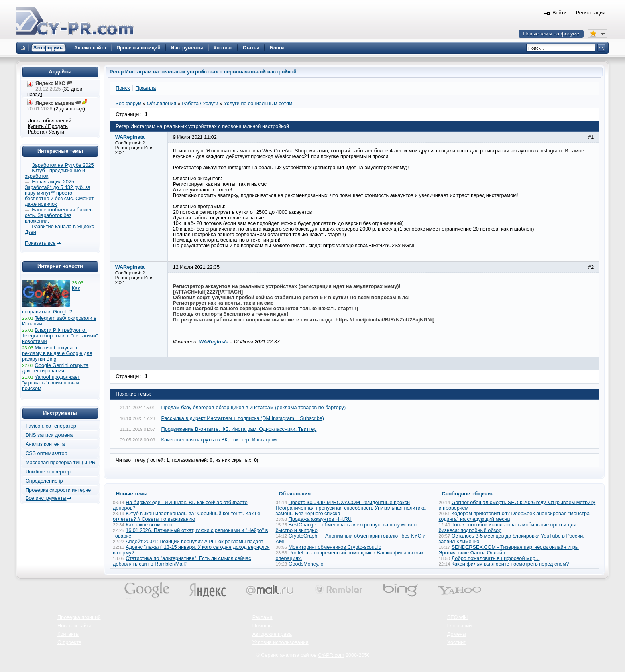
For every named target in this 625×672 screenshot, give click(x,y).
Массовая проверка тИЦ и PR (61, 463)
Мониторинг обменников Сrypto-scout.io (335, 547)
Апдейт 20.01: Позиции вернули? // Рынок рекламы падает (195, 542)
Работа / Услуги (46, 132)
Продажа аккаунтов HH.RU (320, 519)
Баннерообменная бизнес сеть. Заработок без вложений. (59, 215)
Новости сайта (75, 626)
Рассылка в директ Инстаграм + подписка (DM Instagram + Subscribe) (243, 418)
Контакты (68, 634)
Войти (560, 13)
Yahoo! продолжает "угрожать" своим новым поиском (51, 383)
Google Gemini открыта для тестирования (55, 368)
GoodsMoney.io (306, 564)
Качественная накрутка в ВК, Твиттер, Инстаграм (219, 440)
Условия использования (280, 642)
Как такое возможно (149, 525)
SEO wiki (457, 617)
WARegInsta (214, 342)
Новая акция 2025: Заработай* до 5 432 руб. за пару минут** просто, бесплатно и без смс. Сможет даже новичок (59, 193)
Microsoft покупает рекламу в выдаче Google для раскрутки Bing (57, 353)
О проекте (69, 642)
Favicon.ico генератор (51, 426)
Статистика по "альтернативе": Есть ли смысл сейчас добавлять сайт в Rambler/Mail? (182, 561)
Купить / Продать (48, 126)
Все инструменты (46, 498)
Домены (457, 634)
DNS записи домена (49, 435)
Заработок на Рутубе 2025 (63, 165)
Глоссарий (460, 626)
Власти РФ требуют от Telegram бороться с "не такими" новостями (60, 336)
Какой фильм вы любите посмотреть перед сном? (510, 564)
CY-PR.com (331, 655)
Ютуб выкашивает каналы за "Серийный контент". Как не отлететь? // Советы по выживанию (187, 516)
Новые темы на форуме (551, 34)
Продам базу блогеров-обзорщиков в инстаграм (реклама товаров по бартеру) (254, 408)
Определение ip (44, 481)
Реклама (262, 617)
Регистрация (591, 13)
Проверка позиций (79, 617)
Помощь (262, 626)
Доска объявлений (50, 121)
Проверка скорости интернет (59, 490)
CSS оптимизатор (46, 453)
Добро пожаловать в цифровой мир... (496, 558)
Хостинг (456, 642)
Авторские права (272, 634)
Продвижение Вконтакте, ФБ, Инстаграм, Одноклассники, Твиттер (239, 429)
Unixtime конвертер (48, 472)
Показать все (40, 243)
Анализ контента (45, 444)
